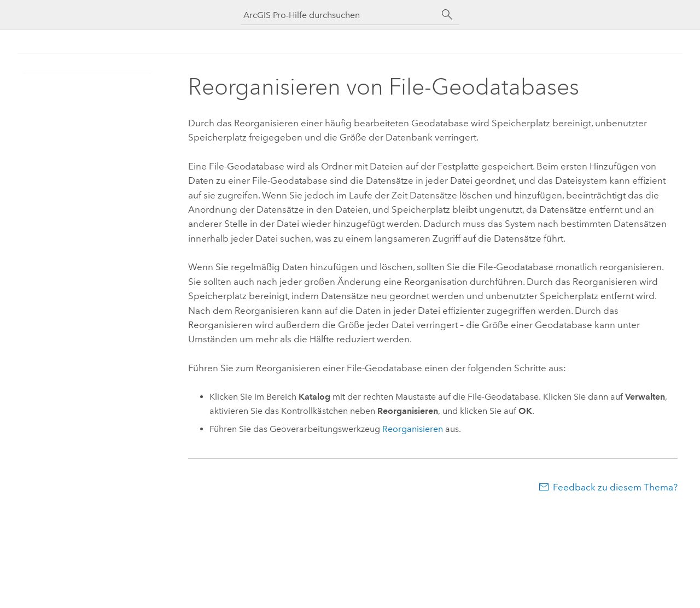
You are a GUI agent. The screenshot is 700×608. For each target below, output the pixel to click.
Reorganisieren (413, 429)
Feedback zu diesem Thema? (615, 487)
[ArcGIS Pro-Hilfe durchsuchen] (339, 15)
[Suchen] (447, 15)
